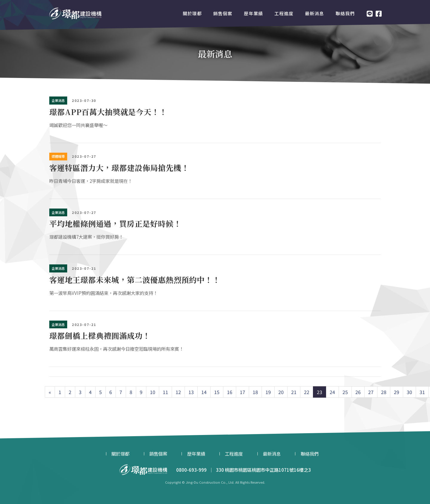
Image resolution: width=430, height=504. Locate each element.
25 (345, 392)
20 (281, 392)
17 (242, 392)
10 (153, 392)
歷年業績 (254, 13)
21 (294, 392)
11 (165, 392)
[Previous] (50, 392)
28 (384, 392)
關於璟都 (192, 13)
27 (371, 392)
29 (397, 392)
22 (307, 392)
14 (204, 392)
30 (409, 392)
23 (320, 392)
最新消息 (314, 13)
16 (230, 392)
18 (255, 392)
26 (358, 392)
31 (422, 392)
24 (332, 392)
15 (217, 392)
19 (268, 392)
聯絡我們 (345, 13)
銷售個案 (223, 13)
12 (178, 392)
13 (191, 392)
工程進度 (284, 13)
